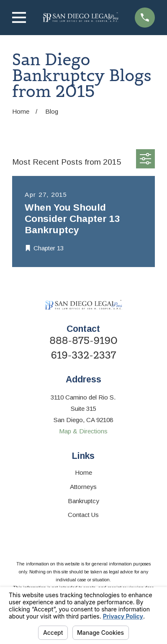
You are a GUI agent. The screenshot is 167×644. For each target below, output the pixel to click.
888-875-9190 (83, 341)
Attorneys (83, 487)
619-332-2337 (83, 355)
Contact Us (83, 515)
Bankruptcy (83, 501)
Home (83, 472)
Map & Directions (83, 431)
